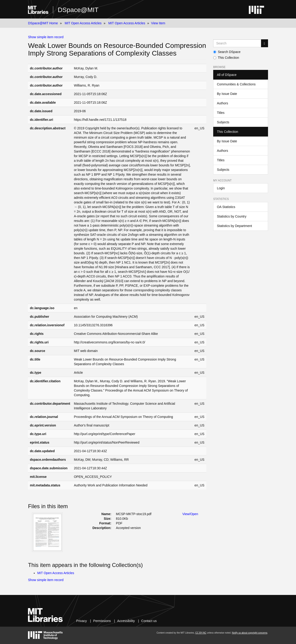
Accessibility (126, 621)
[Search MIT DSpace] (237, 43)
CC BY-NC (201, 633)
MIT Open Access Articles (83, 23)
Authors (222, 103)
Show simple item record (46, 37)
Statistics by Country (232, 216)
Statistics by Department (234, 226)
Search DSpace (227, 52)
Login (221, 188)
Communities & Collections (236, 84)
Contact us (149, 621)
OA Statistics (226, 207)
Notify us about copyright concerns (250, 633)
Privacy (82, 621)
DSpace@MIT (78, 10)
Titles (221, 113)
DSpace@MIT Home (43, 23)
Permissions (102, 621)
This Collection (226, 58)
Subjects (223, 122)
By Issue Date (227, 94)
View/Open (190, 514)
